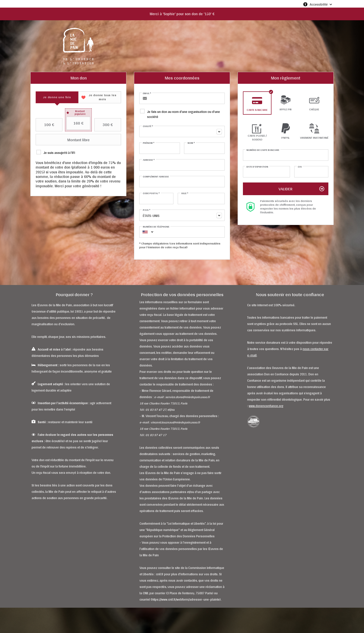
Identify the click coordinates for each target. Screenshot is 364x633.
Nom (191, 143)
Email (147, 93)
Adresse (149, 160)
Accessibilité (319, 4)
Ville (185, 193)
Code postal (151, 193)
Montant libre (63, 140)
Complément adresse (156, 176)
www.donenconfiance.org (266, 406)
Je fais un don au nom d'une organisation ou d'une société (184, 114)
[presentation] (57, 97)
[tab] (57, 97)
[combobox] (182, 131)
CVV (300, 167)
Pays (147, 210)
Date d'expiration (257, 167)
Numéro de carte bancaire (263, 150)
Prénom (149, 143)
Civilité (148, 126)
